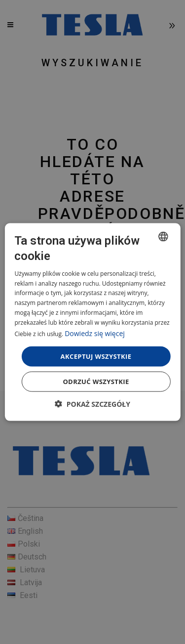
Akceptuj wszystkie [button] (96, 356)
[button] (92, 404)
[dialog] (92, 322)
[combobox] (163, 236)
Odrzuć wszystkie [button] (96, 382)
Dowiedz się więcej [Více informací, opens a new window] (95, 333)
